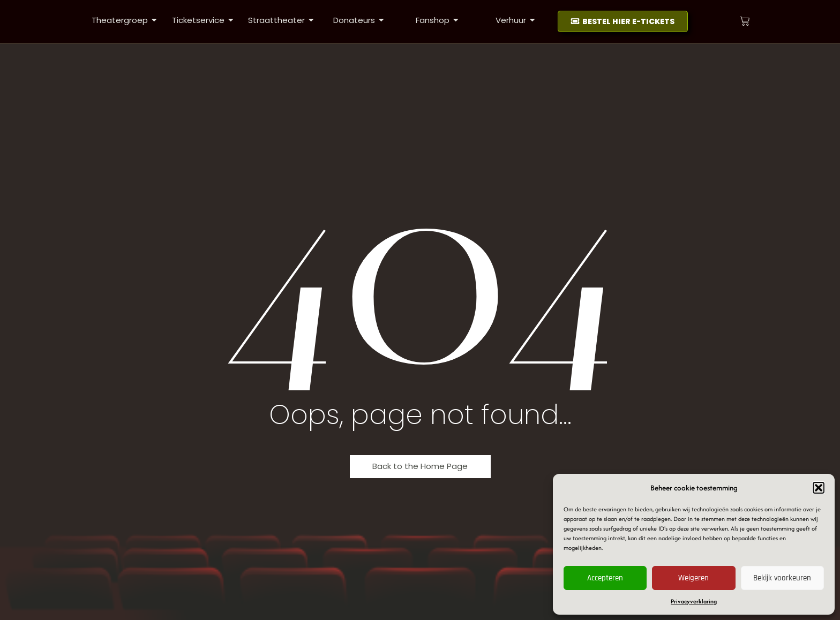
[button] (819, 488)
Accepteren (605, 578)
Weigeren (693, 578)
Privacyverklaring (694, 601)
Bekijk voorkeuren (782, 578)
